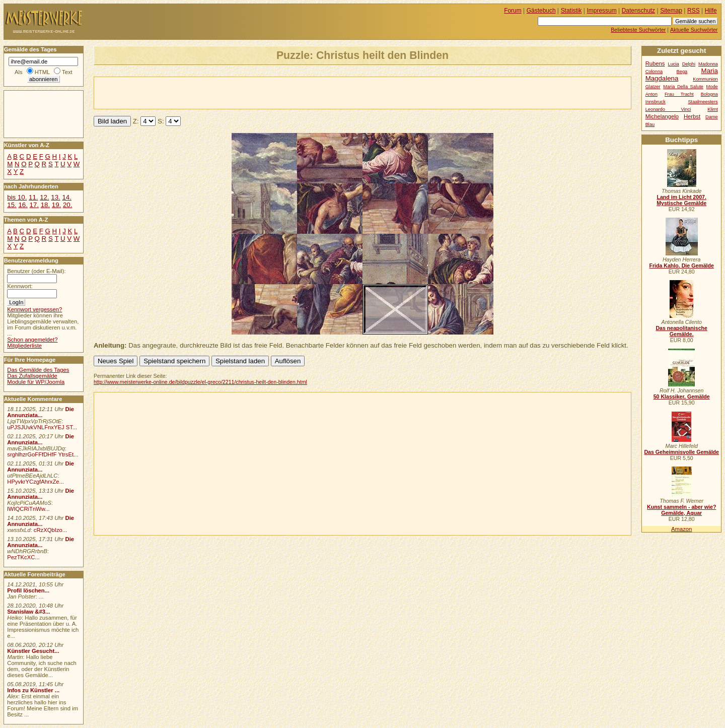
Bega (682, 72)
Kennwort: (20, 286)
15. (12, 205)
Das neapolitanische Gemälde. (681, 331)
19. (56, 205)
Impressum (602, 11)
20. (67, 205)
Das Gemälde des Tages (38, 370)
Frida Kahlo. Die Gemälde (681, 266)
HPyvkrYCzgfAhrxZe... (35, 482)
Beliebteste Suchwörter (638, 30)
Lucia (674, 64)
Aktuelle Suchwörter (694, 30)
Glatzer (653, 87)
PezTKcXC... (23, 557)
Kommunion (705, 79)
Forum (513, 11)
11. (33, 197)
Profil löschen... (28, 590)
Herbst (692, 116)
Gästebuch (541, 11)
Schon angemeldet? (32, 340)
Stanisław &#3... (28, 612)
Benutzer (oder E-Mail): (36, 271)
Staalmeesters (703, 102)
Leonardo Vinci (668, 109)
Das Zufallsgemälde (32, 376)
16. (23, 205)
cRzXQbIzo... (50, 530)
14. (66, 197)
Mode (712, 87)
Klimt (713, 109)
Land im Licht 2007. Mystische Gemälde (681, 200)
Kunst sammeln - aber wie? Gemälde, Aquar (681, 510)
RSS (694, 11)
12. (44, 197)
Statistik (571, 11)
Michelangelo (662, 116)
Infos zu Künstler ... (33, 690)
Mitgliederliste (24, 346)
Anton (651, 94)
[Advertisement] (212, 92)
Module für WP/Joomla (36, 382)
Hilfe (711, 11)
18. (45, 205)
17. (34, 205)
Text (67, 72)
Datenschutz (638, 11)
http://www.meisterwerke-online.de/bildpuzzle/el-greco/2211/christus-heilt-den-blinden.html (200, 382)
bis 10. (17, 197)
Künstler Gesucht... (33, 651)
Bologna (709, 94)
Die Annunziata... (41, 412)
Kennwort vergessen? (34, 309)
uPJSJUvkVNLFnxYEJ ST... (42, 427)
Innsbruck (656, 102)
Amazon (681, 529)
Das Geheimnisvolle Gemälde (681, 452)
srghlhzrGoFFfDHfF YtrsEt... (43, 454)
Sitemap (671, 11)
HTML (42, 72)
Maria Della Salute (683, 87)
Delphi (689, 64)
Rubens (655, 63)
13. (55, 197)
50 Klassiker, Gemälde (682, 396)
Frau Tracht (679, 94)
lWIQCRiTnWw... (28, 509)
